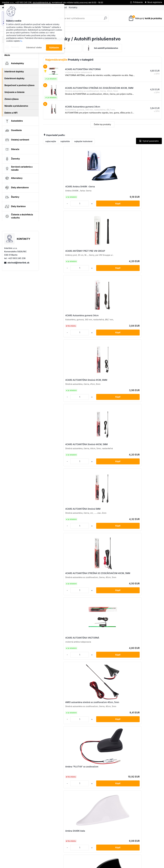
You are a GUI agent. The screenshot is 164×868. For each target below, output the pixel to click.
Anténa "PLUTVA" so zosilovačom (63, 395)
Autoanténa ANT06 (95, 544)
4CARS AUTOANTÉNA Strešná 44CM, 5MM (100, 257)
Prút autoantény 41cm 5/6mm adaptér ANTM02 (139, 659)
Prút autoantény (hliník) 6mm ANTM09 (60, 602)
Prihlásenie (138, 2)
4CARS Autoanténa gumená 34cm (142, 187)
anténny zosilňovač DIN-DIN (139, 459)
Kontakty (73, 7)
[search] (105, 19)
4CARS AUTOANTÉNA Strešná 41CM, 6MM (61, 257)
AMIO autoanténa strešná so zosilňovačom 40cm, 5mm (139, 327)
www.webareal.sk (92, 865)
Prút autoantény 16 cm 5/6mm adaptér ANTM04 (100, 602)
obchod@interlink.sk (18, 263)
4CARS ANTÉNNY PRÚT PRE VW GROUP (102, 188)
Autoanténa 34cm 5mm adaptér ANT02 (61, 488)
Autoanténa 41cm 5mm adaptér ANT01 (140, 488)
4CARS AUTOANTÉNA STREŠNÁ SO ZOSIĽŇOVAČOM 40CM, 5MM (62, 327)
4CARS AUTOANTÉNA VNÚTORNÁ (96, 328)
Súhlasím (54, 48)
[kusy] (52, 209)
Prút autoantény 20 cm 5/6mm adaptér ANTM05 (61, 659)
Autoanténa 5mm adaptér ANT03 (62, 544)
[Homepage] (3, 8)
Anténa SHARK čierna (136, 395)
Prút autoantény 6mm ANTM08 (120, 714)
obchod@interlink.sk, (42, 2)
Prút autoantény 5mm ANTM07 (81, 714)
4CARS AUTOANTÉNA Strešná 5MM (140, 257)
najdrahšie (65, 141)
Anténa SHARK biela (95, 395)
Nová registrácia (155, 2)
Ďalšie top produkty (102, 124)
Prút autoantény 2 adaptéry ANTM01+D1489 (138, 602)
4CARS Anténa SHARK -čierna (61, 188)
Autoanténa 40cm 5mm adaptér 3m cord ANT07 (101, 488)
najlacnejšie (51, 141)
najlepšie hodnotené (83, 141)
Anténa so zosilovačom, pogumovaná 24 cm (97, 460)
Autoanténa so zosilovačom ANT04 (139, 545)
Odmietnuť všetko (34, 48)
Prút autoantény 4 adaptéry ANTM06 (99, 659)
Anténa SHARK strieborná (59, 459)
